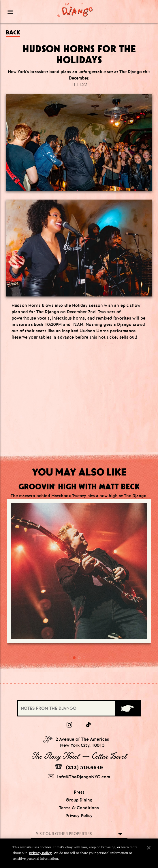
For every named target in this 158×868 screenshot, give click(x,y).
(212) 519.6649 (79, 767)
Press (79, 792)
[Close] (149, 848)
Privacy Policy (79, 816)
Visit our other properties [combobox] (64, 834)
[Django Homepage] (75, 10)
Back (13, 33)
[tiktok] (89, 725)
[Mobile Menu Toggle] (24, 12)
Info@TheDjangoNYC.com (79, 777)
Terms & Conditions (79, 808)
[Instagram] (69, 725)
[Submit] (128, 708)
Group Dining (79, 800)
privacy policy (40, 853)
